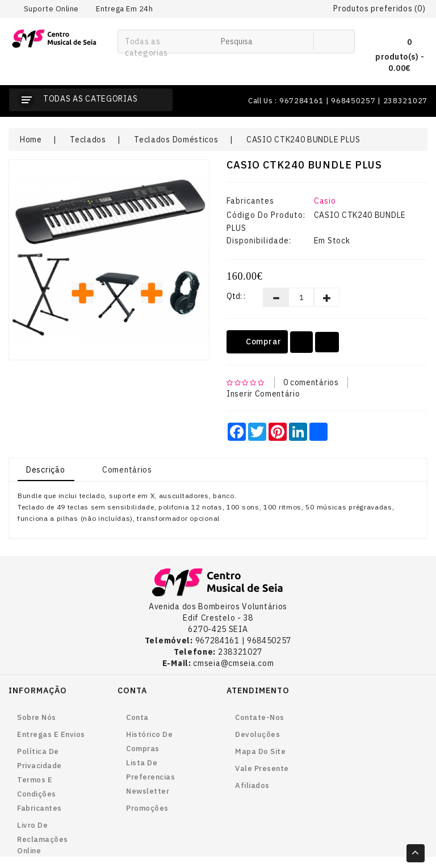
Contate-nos (260, 717)
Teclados (88, 140)
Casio (325, 201)
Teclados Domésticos (176, 140)
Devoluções (257, 734)
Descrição (45, 470)
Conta (137, 717)
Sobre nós (37, 717)
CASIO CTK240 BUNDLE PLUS (303, 140)
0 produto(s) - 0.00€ (400, 54)
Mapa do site (260, 751)
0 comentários (311, 382)
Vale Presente (262, 768)
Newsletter (148, 791)
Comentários (127, 470)
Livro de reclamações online (43, 838)
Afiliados (252, 785)
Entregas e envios (51, 734)
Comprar (257, 342)
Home (31, 140)
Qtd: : (236, 296)
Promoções (147, 808)
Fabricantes (39, 808)
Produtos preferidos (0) (379, 9)
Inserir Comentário (263, 394)
